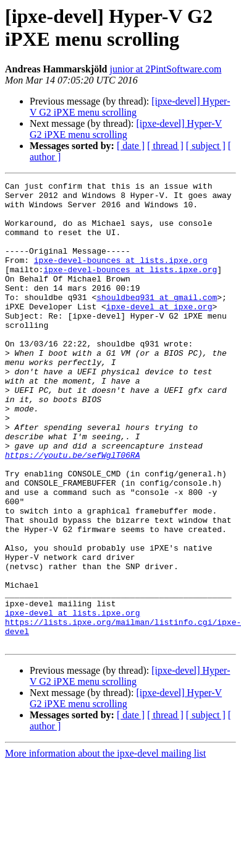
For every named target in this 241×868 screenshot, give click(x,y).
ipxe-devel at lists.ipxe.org (72, 700)
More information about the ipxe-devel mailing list (105, 846)
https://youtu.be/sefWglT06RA (72, 510)
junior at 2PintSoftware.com (166, 69)
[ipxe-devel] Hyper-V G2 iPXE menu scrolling (130, 107)
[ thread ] (165, 146)
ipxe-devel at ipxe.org (159, 332)
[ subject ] (206, 146)
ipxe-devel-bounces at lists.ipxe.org (121, 277)
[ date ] (131, 146)
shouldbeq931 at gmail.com (157, 321)
